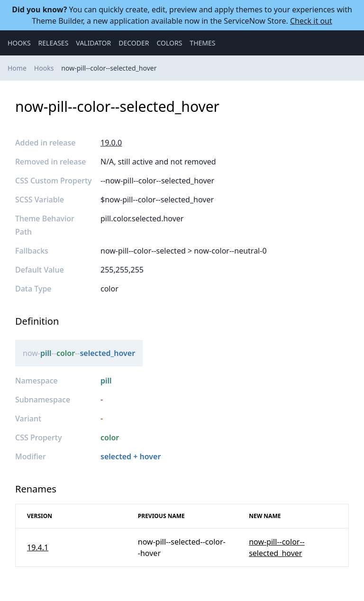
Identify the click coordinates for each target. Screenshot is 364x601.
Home (17, 68)
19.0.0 (111, 143)
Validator (93, 43)
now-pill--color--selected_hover (109, 68)
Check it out (311, 21)
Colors (169, 43)
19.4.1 (38, 547)
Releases (54, 43)
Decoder (134, 43)
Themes (202, 43)
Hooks (19, 43)
